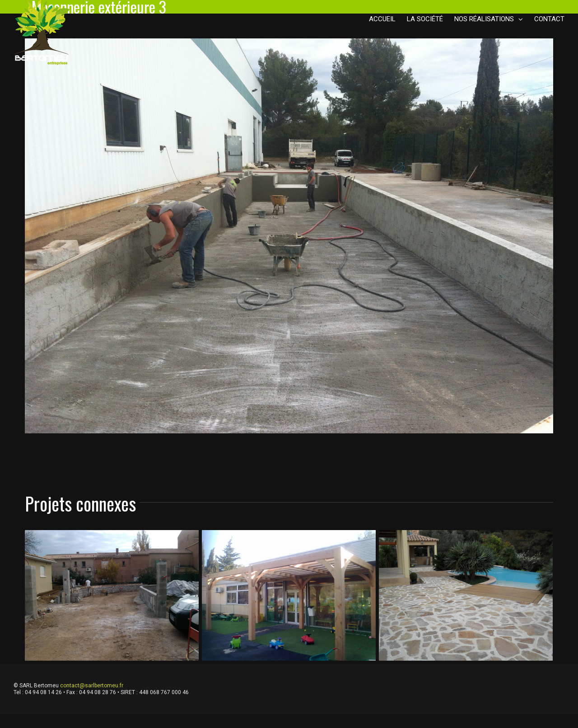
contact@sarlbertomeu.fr (92, 686)
